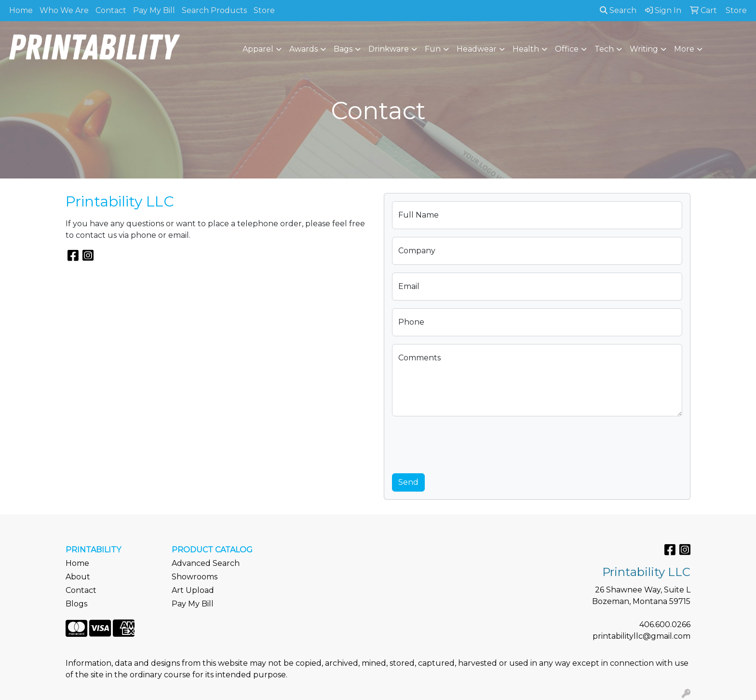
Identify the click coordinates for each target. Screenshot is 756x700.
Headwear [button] (477, 49)
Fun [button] (433, 49)
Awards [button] (304, 49)
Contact (111, 10)
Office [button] (567, 49)
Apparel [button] (258, 49)
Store (264, 10)
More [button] (684, 49)
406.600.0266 (665, 625)
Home (21, 10)
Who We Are (64, 10)
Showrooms (195, 577)
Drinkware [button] (389, 49)
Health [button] (526, 49)
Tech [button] (604, 49)
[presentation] (465, 443)
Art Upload (193, 590)
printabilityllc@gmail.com (641, 636)
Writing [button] (644, 49)
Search (618, 10)
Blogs (76, 604)
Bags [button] (343, 49)
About (78, 577)
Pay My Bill (154, 10)
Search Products (214, 10)
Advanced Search (206, 563)
